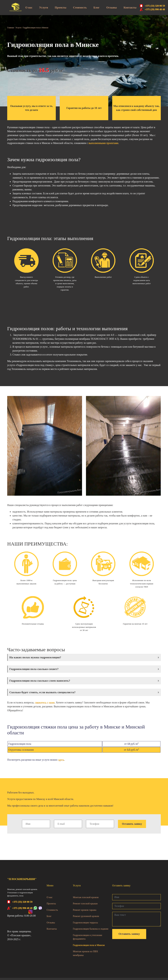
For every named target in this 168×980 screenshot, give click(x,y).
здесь (61, 762)
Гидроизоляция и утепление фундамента (87, 939)
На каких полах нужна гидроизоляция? (37, 657)
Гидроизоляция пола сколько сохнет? (36, 670)
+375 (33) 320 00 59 (155, 6)
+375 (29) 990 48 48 (155, 9)
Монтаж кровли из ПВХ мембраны (85, 955)
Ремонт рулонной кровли (86, 918)
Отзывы (111, 7)
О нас (29, 7)
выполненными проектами (103, 143)
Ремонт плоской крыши (85, 906)
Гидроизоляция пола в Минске (89, 947)
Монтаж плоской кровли (86, 899)
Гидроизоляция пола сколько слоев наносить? (42, 682)
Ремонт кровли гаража (85, 912)
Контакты (130, 7)
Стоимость (80, 7)
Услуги (44, 7)
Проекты (61, 7)
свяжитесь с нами (45, 705)
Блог (96, 7)
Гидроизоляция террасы (85, 925)
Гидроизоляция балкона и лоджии (91, 931)
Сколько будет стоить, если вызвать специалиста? (45, 694)
